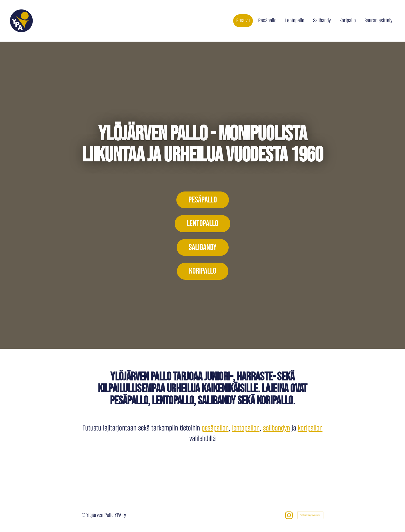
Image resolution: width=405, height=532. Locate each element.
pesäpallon (215, 428)
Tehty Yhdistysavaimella (310, 515)
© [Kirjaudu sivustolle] (84, 515)
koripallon (310, 428)
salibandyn (276, 428)
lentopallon (246, 428)
